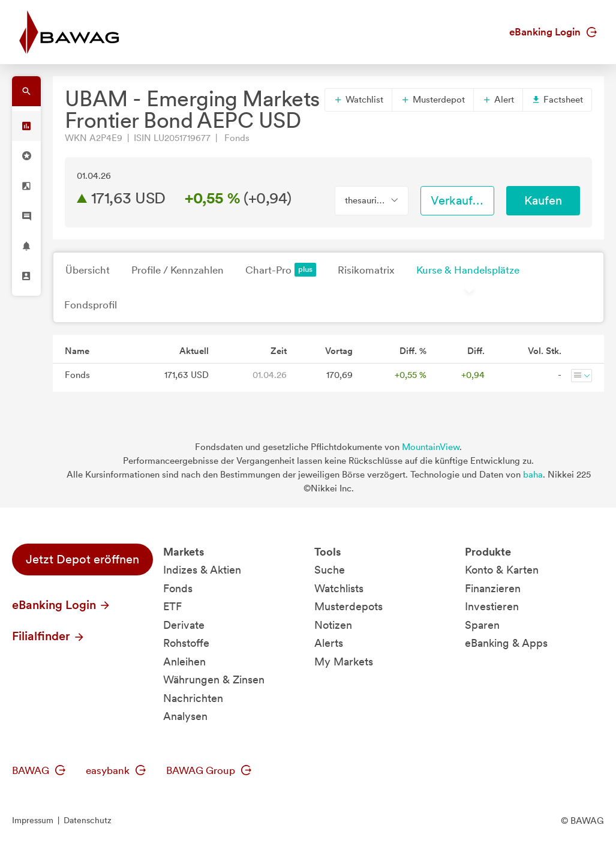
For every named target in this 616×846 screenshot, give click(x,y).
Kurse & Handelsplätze (468, 270)
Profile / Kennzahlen (178, 270)
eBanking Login (553, 32)
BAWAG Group (209, 770)
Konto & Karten (502, 570)
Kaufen (543, 200)
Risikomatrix (366, 270)
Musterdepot (433, 100)
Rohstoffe (186, 643)
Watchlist (358, 100)
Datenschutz (88, 820)
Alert (498, 100)
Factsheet (557, 100)
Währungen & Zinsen (214, 679)
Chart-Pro (281, 270)
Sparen (482, 625)
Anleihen (184, 661)
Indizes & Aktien (202, 570)
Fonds (178, 588)
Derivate (184, 625)
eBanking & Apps (506, 643)
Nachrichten (193, 698)
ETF (172, 606)
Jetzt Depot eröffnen (82, 559)
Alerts (329, 643)
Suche (330, 570)
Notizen (333, 625)
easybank (116, 770)
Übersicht (88, 270)
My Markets (344, 661)
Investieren (492, 606)
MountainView (431, 447)
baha (533, 475)
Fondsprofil (91, 305)
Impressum (33, 820)
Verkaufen (458, 200)
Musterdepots (348, 606)
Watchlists (339, 588)
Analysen (185, 716)
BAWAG (39, 770)
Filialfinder (49, 636)
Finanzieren (493, 588)
